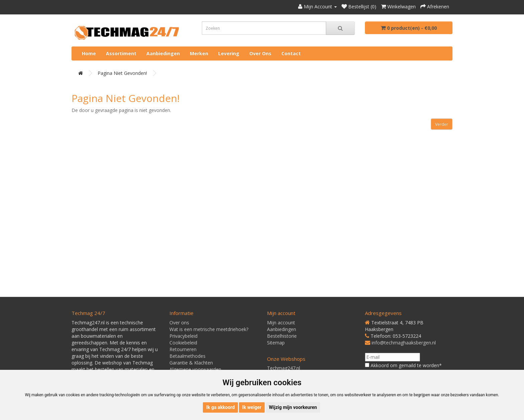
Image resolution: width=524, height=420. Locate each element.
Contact (291, 53)
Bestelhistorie (282, 336)
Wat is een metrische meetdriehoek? (209, 329)
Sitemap (276, 343)
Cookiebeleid (183, 343)
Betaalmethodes (187, 356)
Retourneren (183, 349)
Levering (229, 53)
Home (89, 53)
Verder (442, 124)
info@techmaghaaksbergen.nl (404, 343)
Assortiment (121, 53)
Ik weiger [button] (252, 407)
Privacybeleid (183, 336)
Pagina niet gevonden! (122, 73)
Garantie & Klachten (191, 363)
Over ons (260, 53)
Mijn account (281, 323)
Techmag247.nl (284, 368)
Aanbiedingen (163, 53)
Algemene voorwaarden (195, 369)
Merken (199, 53)
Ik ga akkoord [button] (220, 407)
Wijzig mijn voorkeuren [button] (293, 407)
